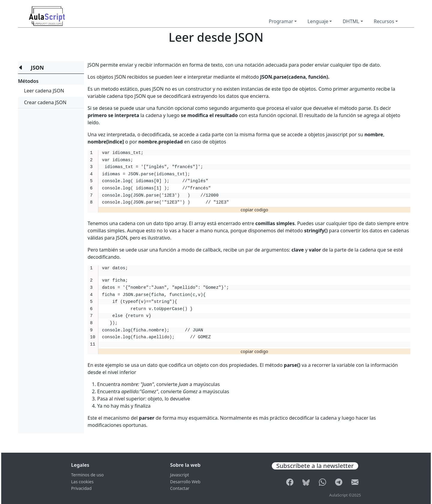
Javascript (180, 475)
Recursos (384, 21)
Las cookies (82, 482)
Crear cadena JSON (45, 102)
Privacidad (81, 488)
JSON (37, 68)
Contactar (180, 488)
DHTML (351, 21)
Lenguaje (318, 21)
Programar (281, 21)
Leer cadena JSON (44, 91)
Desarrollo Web (185, 482)
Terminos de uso (87, 475)
